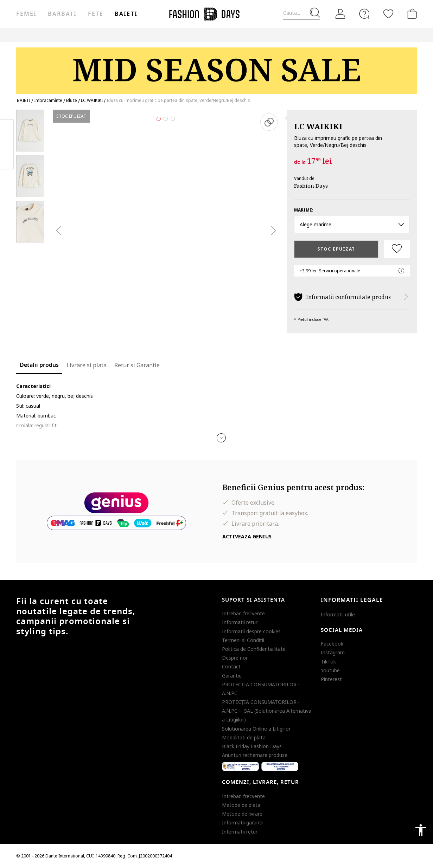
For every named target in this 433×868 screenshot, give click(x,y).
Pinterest (331, 679)
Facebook (332, 644)
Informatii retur (240, 622)
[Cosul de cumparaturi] (411, 14)
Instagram (333, 652)
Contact (231, 666)
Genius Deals (264, 35)
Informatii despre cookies (251, 631)
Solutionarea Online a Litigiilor (256, 729)
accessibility (421, 830)
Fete (96, 14)
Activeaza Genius (247, 536)
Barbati (62, 14)
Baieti (126, 14)
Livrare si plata (87, 365)
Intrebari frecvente (243, 613)
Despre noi (234, 658)
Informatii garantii (243, 822)
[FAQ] (364, 14)
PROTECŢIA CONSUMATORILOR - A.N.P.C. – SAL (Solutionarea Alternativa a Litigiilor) (267, 711)
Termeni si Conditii (243, 640)
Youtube (330, 670)
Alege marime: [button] (352, 224)
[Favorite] (388, 14)
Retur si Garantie (137, 365)
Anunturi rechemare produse (255, 755)
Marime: (304, 210)
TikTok (328, 662)
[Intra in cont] (340, 14)
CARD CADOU (329, 35)
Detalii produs (39, 365)
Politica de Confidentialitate (254, 649)
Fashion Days (311, 186)
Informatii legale (352, 600)
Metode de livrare (242, 814)
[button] (221, 438)
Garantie (232, 676)
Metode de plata (241, 805)
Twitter (7, 158)
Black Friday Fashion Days (252, 746)
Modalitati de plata (244, 737)
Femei (26, 14)
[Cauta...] (301, 13)
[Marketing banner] (217, 67)
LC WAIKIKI (318, 126)
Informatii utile (338, 614)
